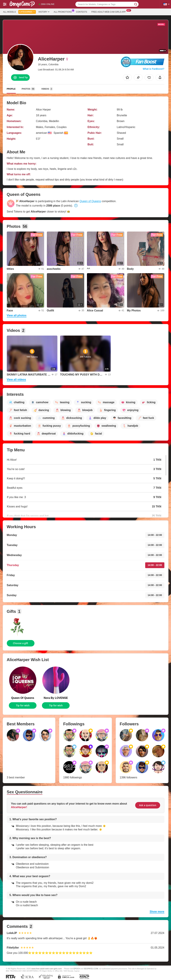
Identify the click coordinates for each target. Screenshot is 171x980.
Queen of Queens (90, 201)
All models (9, 12)
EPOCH (77, 969)
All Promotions (64, 12)
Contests (82, 12)
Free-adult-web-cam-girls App (109, 12)
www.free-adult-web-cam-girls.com (47, 969)
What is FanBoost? (154, 69)
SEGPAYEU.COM (91, 969)
